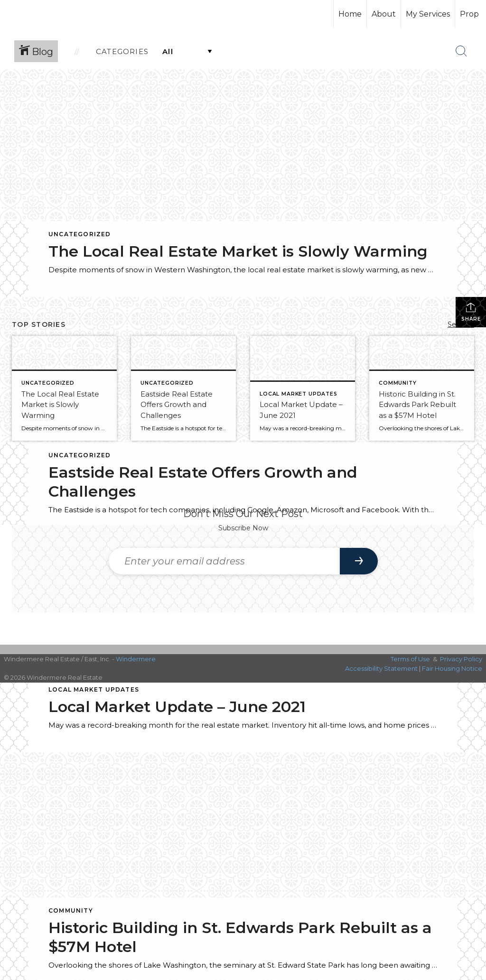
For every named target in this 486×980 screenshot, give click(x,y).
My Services (428, 14)
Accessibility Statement (381, 668)
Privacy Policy (461, 659)
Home (350, 14)
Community (71, 911)
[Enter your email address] (224, 561)
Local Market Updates (94, 689)
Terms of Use (410, 659)
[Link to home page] (43, 14)
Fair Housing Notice (452, 668)
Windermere (136, 659)
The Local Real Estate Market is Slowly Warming (238, 251)
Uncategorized (80, 234)
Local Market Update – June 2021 (177, 707)
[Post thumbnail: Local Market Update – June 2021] (303, 388)
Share (471, 312)
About (384, 14)
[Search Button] (461, 51)
